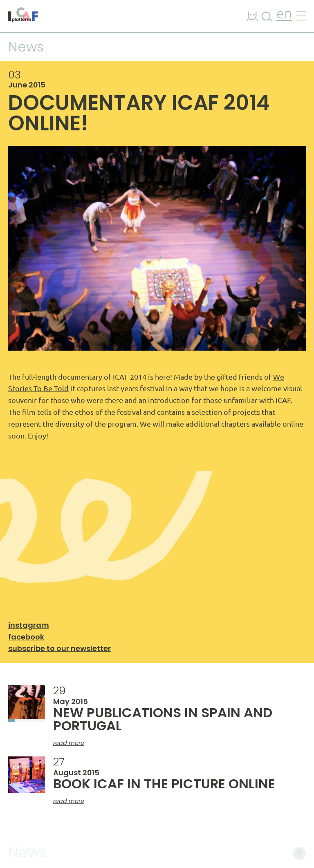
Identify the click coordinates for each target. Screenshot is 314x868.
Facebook (26, 637)
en (284, 15)
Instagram (29, 625)
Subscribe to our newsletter (59, 648)
